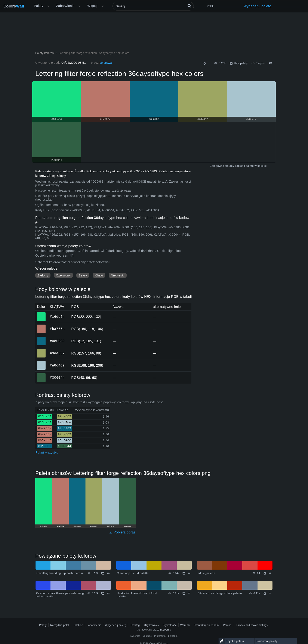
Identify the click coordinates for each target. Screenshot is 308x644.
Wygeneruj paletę (258, 6)
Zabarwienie (65, 6)
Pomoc (227, 625)
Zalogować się (219, 166)
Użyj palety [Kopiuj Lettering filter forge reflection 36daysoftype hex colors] (239, 63)
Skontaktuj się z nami (207, 625)
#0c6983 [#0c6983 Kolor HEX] (41, 338)
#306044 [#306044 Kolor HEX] (41, 375)
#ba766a (57, 329)
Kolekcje (78, 625)
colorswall (106, 63)
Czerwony (63, 275)
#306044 (57, 378)
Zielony (43, 275)
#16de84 (57, 317)
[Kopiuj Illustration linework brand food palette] (184, 593)
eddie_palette (206, 573)
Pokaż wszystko (47, 452)
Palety (39, 6)
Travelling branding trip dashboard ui (60, 573)
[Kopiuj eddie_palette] (264, 573)
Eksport (258, 63)
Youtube (147, 636)
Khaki (99, 275)
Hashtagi (135, 625)
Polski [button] (211, 6)
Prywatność (170, 625)
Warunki (185, 625)
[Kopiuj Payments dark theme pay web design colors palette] (103, 593)
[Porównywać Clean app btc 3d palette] (189, 573)
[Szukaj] (153, 6)
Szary (83, 275)
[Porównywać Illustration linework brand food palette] (189, 593)
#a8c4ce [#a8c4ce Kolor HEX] (41, 362)
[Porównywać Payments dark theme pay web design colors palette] (108, 593)
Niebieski (118, 275)
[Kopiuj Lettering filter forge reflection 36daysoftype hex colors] (72, 256)
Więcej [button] (92, 6)
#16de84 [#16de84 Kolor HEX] (41, 314)
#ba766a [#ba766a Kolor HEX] (41, 326)
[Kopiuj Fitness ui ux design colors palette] (264, 593)
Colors (14, 6)
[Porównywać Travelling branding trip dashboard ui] (108, 573)
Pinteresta (160, 636)
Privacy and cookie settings (252, 625)
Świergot (135, 636)
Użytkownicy (151, 625)
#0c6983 (57, 341)
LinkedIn (173, 636)
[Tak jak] (204, 63)
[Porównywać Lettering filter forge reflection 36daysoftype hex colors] (270, 63)
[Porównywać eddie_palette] (270, 573)
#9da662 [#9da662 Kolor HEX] (41, 350)
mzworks (166, 630)
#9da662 (57, 353)
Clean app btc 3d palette (133, 573)
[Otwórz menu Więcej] (48, 6)
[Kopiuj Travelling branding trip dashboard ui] (103, 573)
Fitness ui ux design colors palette (220, 593)
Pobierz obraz (122, 532)
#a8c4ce (57, 365)
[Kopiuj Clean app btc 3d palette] (184, 573)
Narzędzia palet (60, 625)
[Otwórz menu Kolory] (79, 6)
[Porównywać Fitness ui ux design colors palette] (270, 593)
